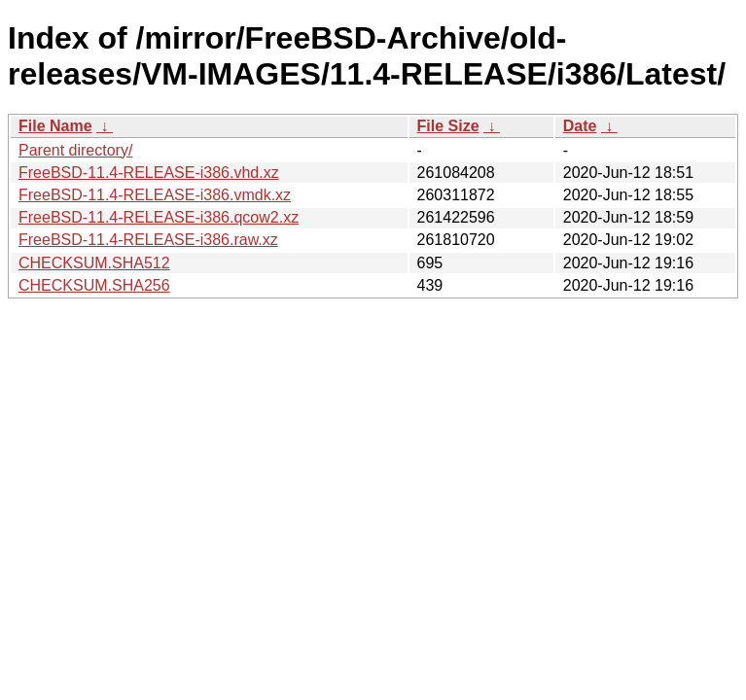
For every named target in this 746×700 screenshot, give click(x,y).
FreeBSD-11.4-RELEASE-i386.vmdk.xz (155, 195)
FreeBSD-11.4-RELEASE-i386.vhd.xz (149, 173)
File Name (55, 126)
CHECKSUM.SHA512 (94, 263)
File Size (448, 126)
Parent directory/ (75, 150)
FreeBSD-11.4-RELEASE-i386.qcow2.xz (159, 217)
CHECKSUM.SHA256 (94, 285)
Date (580, 126)
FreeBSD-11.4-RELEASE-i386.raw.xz (148, 240)
